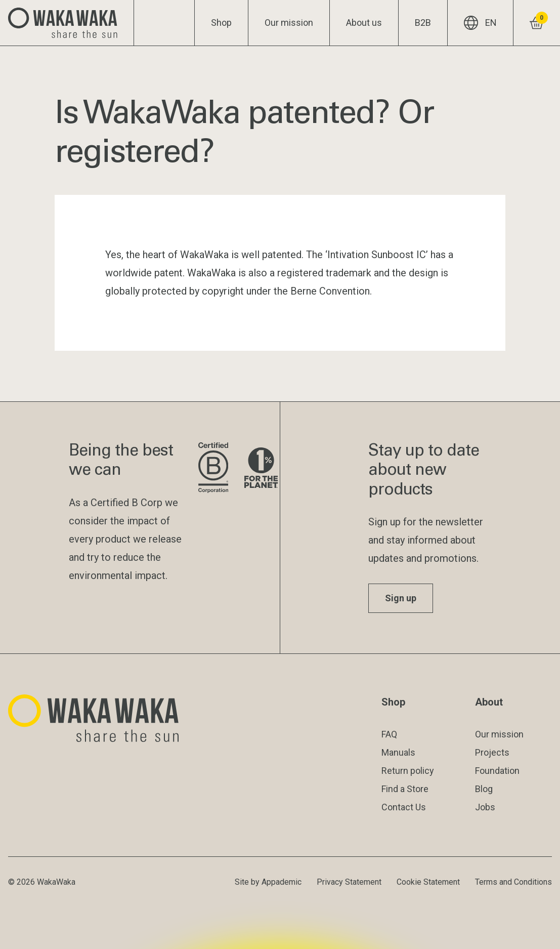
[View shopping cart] (536, 23)
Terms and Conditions (513, 882)
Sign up (401, 598)
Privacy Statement (349, 882)
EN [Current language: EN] (480, 23)
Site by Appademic (268, 882)
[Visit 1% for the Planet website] (261, 468)
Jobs (485, 807)
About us (364, 23)
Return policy (408, 771)
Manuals (398, 752)
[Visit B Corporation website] (213, 468)
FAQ (389, 734)
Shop (221, 23)
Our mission (289, 23)
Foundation (497, 771)
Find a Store (405, 789)
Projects (492, 752)
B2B (423, 23)
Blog (484, 789)
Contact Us (404, 807)
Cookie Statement (428, 882)
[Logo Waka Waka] (67, 23)
